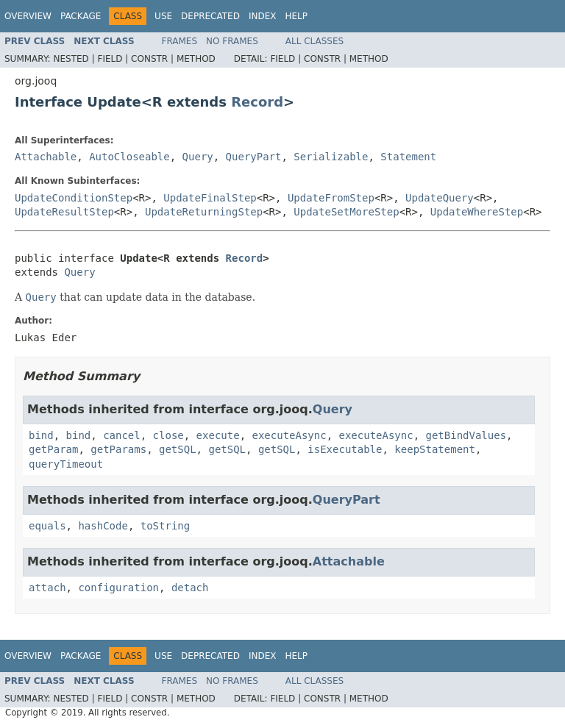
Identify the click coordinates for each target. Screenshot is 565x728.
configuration (118, 588)
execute (218, 435)
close (168, 435)
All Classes (315, 41)
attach (47, 588)
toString (165, 526)
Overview (28, 16)
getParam (53, 449)
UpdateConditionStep (74, 198)
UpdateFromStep (331, 198)
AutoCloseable (129, 157)
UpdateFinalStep (210, 198)
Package (81, 16)
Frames (180, 41)
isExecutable (345, 449)
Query (198, 157)
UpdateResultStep (64, 212)
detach (190, 588)
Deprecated (210, 16)
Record (257, 102)
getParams (118, 449)
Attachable (46, 157)
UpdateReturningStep (204, 212)
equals (47, 526)
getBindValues (466, 435)
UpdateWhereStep (477, 212)
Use (163, 16)
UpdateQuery (440, 198)
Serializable (331, 157)
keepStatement (435, 449)
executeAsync (289, 435)
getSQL (178, 449)
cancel (122, 435)
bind (41, 435)
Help (296, 16)
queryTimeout (66, 464)
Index (263, 16)
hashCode (103, 526)
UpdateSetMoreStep (346, 212)
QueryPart (254, 157)
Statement (408, 157)
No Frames (232, 41)
